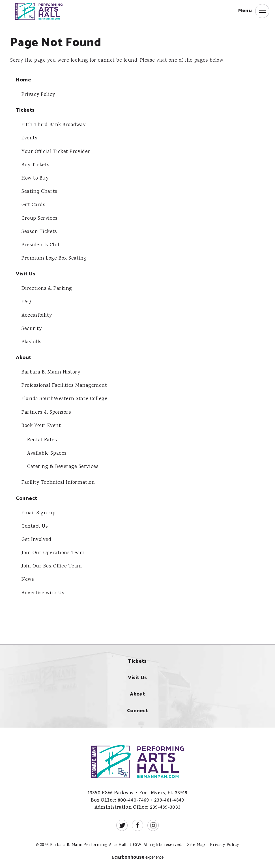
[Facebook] (137, 824)
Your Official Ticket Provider (56, 152)
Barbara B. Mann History (51, 372)
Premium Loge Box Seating (54, 258)
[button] (254, 11)
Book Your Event (41, 425)
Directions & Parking (47, 288)
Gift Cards (33, 205)
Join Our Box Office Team (52, 565)
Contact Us (35, 525)
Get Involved (36, 538)
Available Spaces (47, 452)
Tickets (25, 110)
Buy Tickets (36, 165)
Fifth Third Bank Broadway (54, 125)
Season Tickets (39, 231)
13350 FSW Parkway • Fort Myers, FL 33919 (138, 792)
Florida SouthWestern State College (64, 398)
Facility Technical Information (58, 481)
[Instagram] (153, 824)
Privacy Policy (38, 95)
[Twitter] (122, 824)
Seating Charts (39, 191)
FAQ (26, 301)
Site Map (196, 843)
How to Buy (35, 178)
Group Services (40, 218)
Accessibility (37, 315)
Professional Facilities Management (64, 385)
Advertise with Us (43, 591)
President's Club (41, 245)
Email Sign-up (39, 512)
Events (30, 138)
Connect (27, 497)
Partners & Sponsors (46, 411)
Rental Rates (42, 439)
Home (23, 80)
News (28, 578)
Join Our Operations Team (53, 552)
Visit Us (26, 274)
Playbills (32, 341)
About (24, 357)
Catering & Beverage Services (63, 466)
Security (32, 328)
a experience (137, 856)
